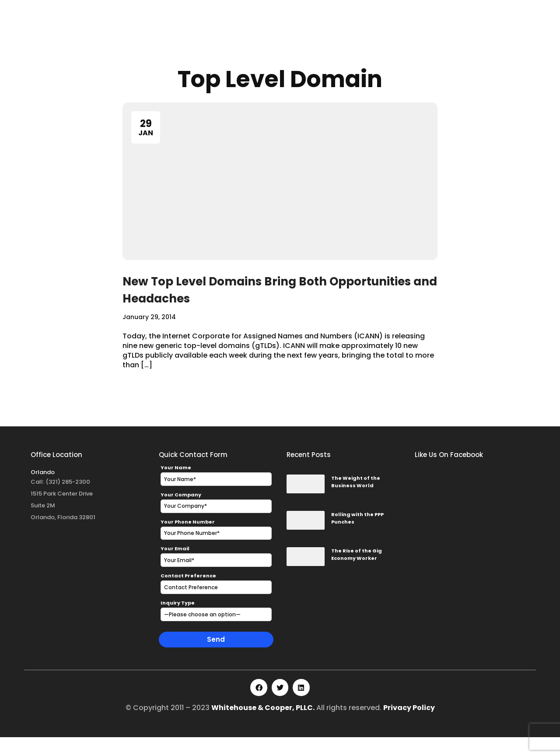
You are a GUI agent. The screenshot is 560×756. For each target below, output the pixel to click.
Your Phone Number (188, 541)
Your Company (181, 513)
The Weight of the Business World (356, 501)
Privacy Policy (409, 726)
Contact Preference (188, 594)
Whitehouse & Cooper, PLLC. (263, 726)
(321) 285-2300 (68, 501)
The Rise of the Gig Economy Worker (357, 573)
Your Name (176, 486)
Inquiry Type (178, 622)
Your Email (175, 568)
